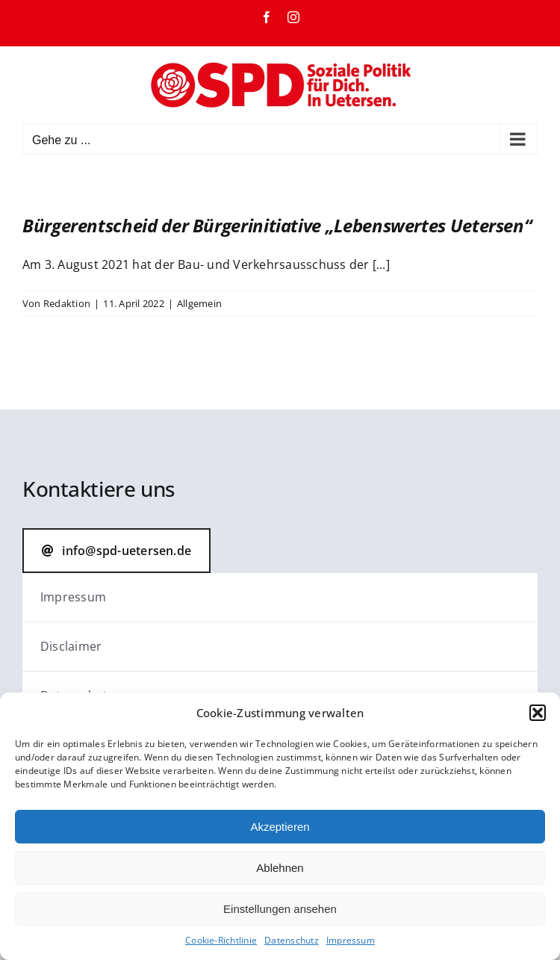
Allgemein (199, 303)
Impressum (351, 940)
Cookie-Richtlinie (221, 940)
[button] (538, 713)
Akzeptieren (280, 827)
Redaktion (67, 303)
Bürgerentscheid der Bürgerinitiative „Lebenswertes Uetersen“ (277, 225)
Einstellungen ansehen (280, 909)
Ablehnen (280, 868)
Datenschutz (292, 940)
